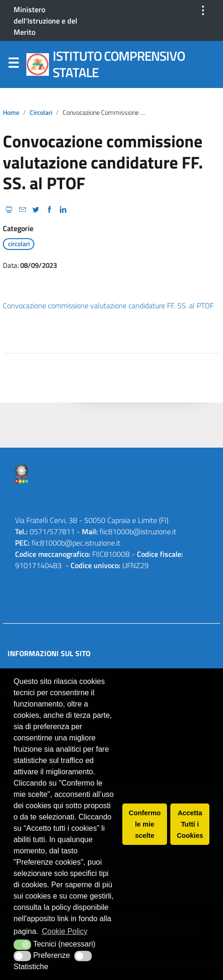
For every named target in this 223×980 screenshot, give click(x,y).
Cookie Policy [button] (65, 931)
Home (11, 112)
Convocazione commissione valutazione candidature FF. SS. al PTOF (108, 305)
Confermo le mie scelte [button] (145, 824)
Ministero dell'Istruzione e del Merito (45, 21)
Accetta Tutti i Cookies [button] (190, 824)
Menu (13, 65)
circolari (41, 112)
